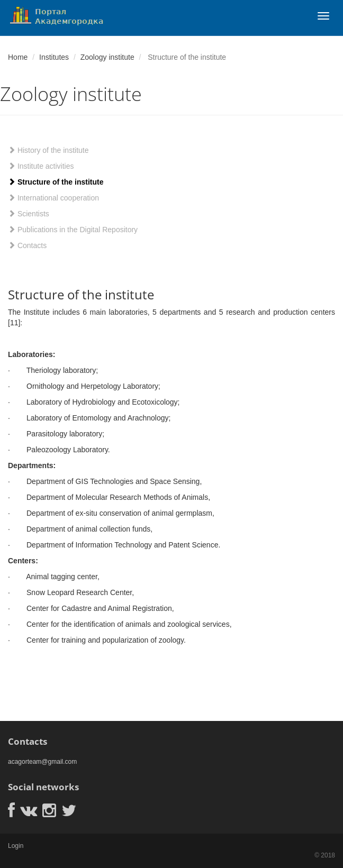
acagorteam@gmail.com (42, 762)
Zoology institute (107, 57)
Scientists (29, 214)
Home (18, 57)
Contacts (27, 245)
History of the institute (48, 150)
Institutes (54, 57)
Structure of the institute (56, 182)
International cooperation (53, 198)
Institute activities (41, 166)
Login (16, 846)
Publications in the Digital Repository (73, 230)
